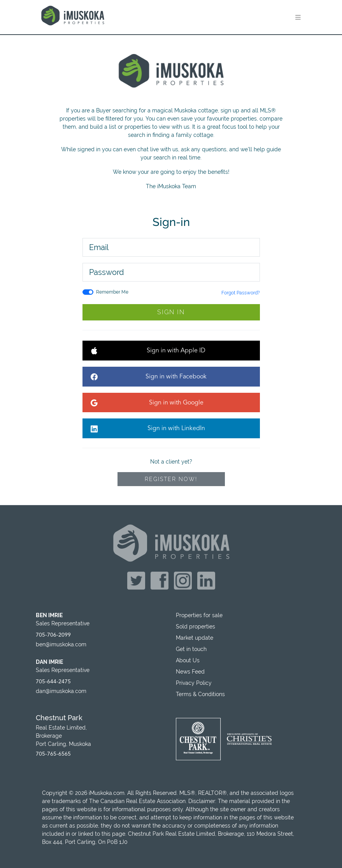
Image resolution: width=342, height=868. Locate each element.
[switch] (88, 292)
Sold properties (196, 626)
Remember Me (112, 292)
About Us (188, 660)
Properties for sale (199, 615)
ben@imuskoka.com (61, 644)
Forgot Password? (241, 293)
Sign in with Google (147, 403)
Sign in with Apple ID (148, 351)
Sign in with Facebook (149, 377)
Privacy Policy (194, 683)
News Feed (190, 672)
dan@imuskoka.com (61, 691)
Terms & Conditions (200, 694)
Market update (195, 638)
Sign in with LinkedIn (148, 429)
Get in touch (191, 649)
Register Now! (171, 479)
